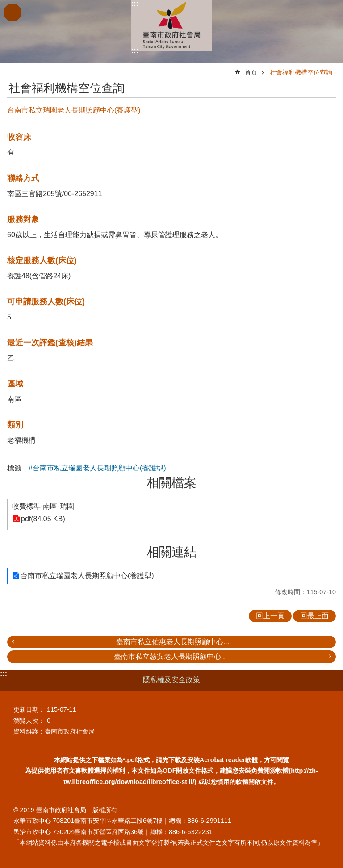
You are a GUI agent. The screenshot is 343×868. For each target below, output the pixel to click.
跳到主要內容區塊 (5, 5)
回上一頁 (270, 616)
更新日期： (29, 709)
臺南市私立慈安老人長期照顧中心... (170, 656)
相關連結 (171, 552)
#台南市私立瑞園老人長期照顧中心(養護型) (97, 468)
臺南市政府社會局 (171, 26)
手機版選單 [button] (13, 13)
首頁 (251, 72)
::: (135, 4)
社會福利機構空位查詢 (301, 72)
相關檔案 (171, 483)
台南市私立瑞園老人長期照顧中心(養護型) (87, 576)
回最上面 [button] (314, 616)
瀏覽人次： (29, 721)
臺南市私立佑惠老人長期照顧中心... (173, 642)
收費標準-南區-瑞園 (43, 506)
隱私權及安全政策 (171, 680)
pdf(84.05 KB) (43, 519)
